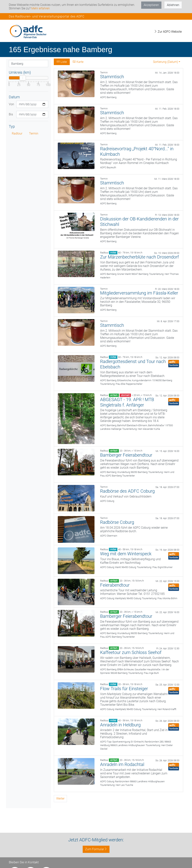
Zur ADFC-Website (168, 32)
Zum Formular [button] (96, 849)
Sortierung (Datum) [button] (165, 62)
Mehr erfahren (40, 8)
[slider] (23, 78)
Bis (11, 114)
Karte (78, 62)
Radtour (17, 133)
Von (11, 104)
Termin (34, 133)
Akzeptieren (151, 5)
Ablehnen (173, 5)
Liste (62, 62)
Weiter (60, 798)
